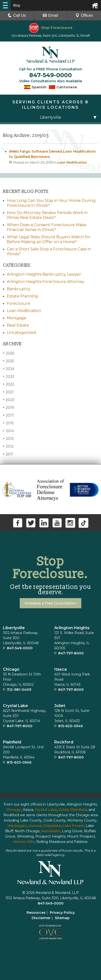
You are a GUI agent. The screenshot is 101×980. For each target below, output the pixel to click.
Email (50, 15)
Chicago (11, 669)
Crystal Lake (15, 706)
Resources (36, 913)
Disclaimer (41, 918)
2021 (8, 392)
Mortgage (17, 318)
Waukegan (17, 826)
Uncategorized (21, 333)
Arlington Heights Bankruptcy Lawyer (44, 274)
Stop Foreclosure (51, 28)
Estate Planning (22, 296)
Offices (84, 15)
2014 (8, 431)
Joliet (60, 706)
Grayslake (52, 826)
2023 (9, 376)
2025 (8, 361)
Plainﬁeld (12, 742)
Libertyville (14, 628)
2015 (8, 423)
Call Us (17, 15)
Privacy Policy (62, 913)
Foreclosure (19, 303)
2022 (9, 384)
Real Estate (18, 325)
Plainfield (78, 810)
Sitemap (62, 918)
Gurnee (35, 826)
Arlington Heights (72, 628)
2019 (8, 408)
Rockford (64, 742)
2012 (8, 446)
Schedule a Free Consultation (50, 603)
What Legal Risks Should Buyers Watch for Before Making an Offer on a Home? (49, 239)
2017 (8, 415)
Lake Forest (73, 826)
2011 (8, 454)
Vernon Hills (24, 842)
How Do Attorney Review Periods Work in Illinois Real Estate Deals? (47, 215)
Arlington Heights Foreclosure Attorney (46, 282)
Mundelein (51, 831)
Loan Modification (72, 162)
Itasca (60, 669)
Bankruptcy (19, 289)
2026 (9, 353)
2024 (9, 369)
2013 (8, 439)
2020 (9, 400)
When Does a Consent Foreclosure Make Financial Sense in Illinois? (47, 227)
